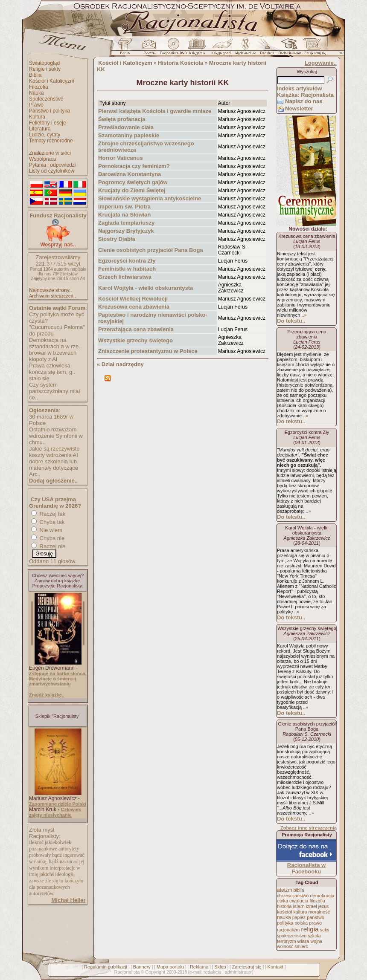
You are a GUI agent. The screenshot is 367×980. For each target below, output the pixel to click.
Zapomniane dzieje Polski (58, 804)
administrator (239, 972)
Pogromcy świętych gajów (133, 182)
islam (299, 906)
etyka (283, 901)
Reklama (199, 967)
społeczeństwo (292, 936)
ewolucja (299, 901)
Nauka (36, 93)
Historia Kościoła (181, 63)
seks (325, 930)
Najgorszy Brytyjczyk (126, 231)
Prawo (36, 105)
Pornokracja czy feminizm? (134, 166)
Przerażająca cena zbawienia (136, 329)
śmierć (301, 946)
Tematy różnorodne (51, 141)
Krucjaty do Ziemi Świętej (132, 190)
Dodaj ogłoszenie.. (53, 481)
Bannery (142, 967)
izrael (312, 906)
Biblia (35, 75)
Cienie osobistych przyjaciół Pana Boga (151, 250)
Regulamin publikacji (106, 967)
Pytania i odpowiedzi (52, 165)
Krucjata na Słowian (125, 215)
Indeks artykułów (299, 88)
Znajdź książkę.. (47, 695)
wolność (285, 946)
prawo (315, 923)
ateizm (284, 890)
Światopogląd (44, 63)
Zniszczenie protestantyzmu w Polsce (148, 351)
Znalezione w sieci (50, 153)
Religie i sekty (45, 69)
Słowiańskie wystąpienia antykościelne (150, 198)
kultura (300, 912)
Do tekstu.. (291, 321)
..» (304, 315)
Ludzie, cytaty (45, 135)
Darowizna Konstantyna (130, 174)
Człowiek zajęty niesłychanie (55, 812)
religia (310, 929)
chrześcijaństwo (293, 896)
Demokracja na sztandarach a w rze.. (55, 343)
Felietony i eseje (48, 123)
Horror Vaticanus (121, 158)
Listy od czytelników (52, 171)
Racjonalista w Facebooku (306, 868)
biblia (299, 890)
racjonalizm (288, 930)
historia (284, 906)
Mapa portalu (170, 967)
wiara (303, 941)
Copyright (155, 972)
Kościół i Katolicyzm (52, 81)
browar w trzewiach (53, 353)
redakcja (213, 972)
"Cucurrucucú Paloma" (57, 327)
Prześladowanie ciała (126, 127)
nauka (284, 917)
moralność (319, 912)
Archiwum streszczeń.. (52, 296)
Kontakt (275, 967)
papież (299, 917)
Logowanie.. (321, 63)
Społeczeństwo (46, 99)
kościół (284, 912)
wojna (317, 941)
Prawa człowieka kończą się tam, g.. (52, 369)
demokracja (322, 896)
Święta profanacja (122, 119)
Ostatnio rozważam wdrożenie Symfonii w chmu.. (56, 436)
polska (301, 923)
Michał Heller (68, 900)
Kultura (37, 117)
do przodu (41, 334)
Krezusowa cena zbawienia (134, 307)
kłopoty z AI (43, 359)
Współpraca (42, 159)
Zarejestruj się (247, 967)
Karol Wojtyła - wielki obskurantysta (146, 288)
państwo (316, 917)
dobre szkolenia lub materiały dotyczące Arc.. (54, 468)
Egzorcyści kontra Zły (127, 261)
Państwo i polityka (50, 111)
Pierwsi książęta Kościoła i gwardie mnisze (155, 111)
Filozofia (39, 87)
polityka (285, 923)
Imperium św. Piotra (124, 207)
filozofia (317, 901)
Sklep (220, 967)
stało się (39, 378)
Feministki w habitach (127, 269)
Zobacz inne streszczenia (309, 828)
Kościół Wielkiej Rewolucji (133, 299)
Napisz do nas (304, 101)
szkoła (314, 936)
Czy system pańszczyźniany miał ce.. (54, 391)
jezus (324, 906)
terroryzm (286, 941)
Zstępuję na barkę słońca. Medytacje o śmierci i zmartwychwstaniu (58, 679)
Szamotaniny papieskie (129, 135)
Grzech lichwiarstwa (125, 277)
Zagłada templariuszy (126, 223)
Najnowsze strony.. (50, 290)
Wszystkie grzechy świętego (135, 340)
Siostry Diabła (117, 239)
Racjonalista (127, 972)
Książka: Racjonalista (305, 95)
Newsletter (299, 108)
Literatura (40, 129)
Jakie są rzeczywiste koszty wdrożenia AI (54, 452)
